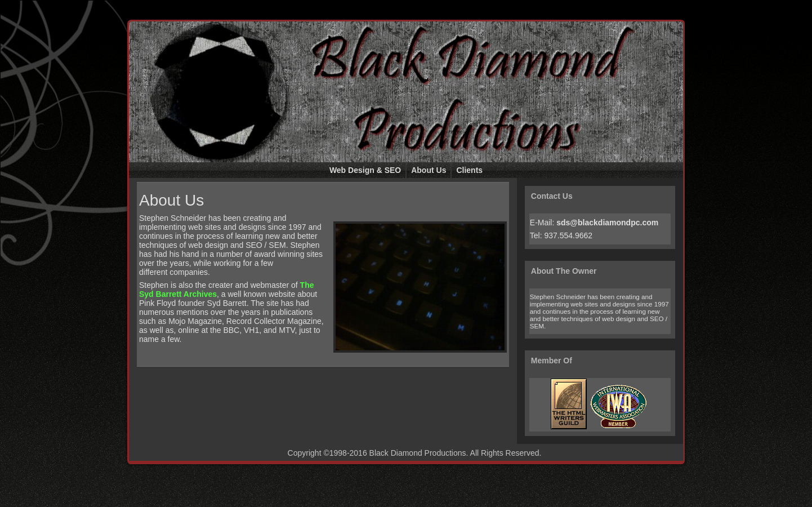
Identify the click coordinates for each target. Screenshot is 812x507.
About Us (171, 200)
